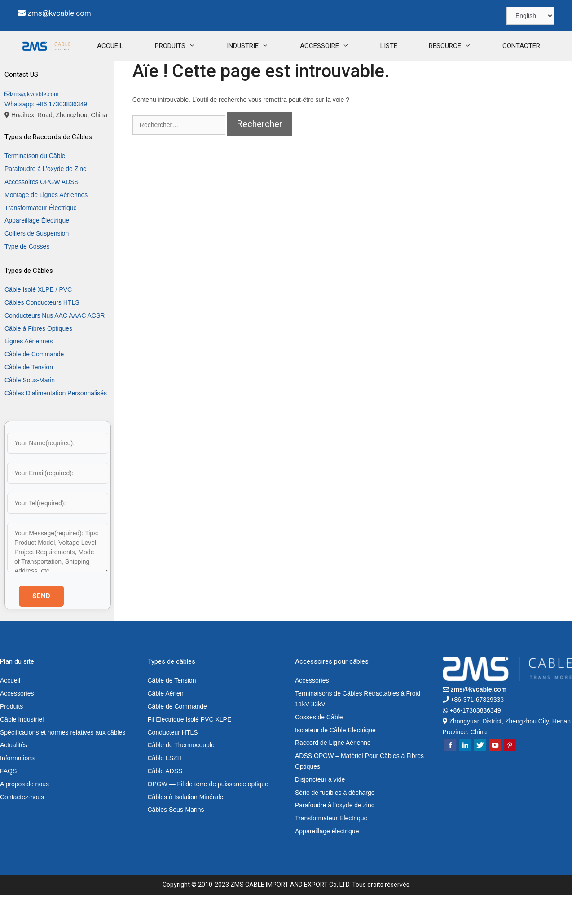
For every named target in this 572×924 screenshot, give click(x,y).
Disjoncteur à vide (320, 809)
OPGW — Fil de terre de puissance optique (208, 813)
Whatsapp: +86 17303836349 (46, 133)
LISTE (356, 75)
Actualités (14, 774)
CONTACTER (489, 75)
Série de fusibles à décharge (335, 822)
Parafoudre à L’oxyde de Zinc (45, 198)
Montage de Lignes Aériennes (46, 224)
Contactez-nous (22, 826)
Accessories (17, 723)
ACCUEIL (78, 75)
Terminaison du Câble (35, 185)
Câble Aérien (166, 723)
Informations (17, 787)
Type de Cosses (27, 276)
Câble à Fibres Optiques (38, 358)
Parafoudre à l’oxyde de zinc (335, 834)
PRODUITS (151, 75)
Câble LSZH (165, 787)
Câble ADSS (165, 800)
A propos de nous (24, 813)
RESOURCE (425, 75)
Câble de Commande (34, 383)
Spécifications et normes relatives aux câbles (63, 762)
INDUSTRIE (223, 75)
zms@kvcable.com (59, 13)
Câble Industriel (22, 749)
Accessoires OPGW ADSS (42, 211)
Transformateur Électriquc (41, 237)
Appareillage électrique (327, 860)
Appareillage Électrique (37, 250)
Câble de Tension (29, 396)
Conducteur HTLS (173, 762)
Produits (11, 736)
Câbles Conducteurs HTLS (42, 332)
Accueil (10, 709)
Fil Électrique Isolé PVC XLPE (190, 749)
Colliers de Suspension (37, 263)
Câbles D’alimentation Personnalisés (56, 422)
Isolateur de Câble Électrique (335, 759)
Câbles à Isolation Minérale (186, 826)
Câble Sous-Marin (30, 409)
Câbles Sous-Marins (176, 839)
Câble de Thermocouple (181, 774)
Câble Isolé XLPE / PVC (38, 319)
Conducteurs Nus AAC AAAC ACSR (55, 345)
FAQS (8, 800)
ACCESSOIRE (300, 75)
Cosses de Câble (319, 746)
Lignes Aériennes (29, 370)
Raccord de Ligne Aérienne (333, 772)
